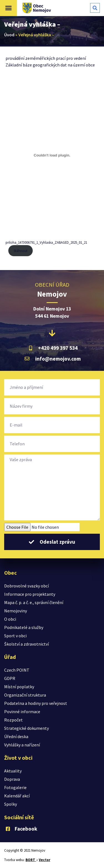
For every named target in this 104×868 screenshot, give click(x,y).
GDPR (10, 678)
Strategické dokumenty (26, 728)
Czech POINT (17, 670)
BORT (31, 860)
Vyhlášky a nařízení (22, 745)
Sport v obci (15, 636)
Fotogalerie (15, 787)
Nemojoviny (16, 611)
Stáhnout (21, 251)
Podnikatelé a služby (24, 627)
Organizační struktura (25, 695)
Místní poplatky (19, 687)
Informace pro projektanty (30, 594)
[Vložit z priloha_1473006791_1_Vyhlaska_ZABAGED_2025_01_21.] (52, 155)
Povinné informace (22, 712)
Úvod (9, 35)
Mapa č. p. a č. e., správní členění (34, 602)
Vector (45, 860)
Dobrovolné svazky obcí (26, 586)
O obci (10, 619)
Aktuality (13, 771)
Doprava (12, 779)
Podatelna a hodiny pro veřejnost (36, 703)
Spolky (11, 804)
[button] (9, 8)
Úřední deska (16, 736)
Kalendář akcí (17, 796)
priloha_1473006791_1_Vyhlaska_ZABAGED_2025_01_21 (46, 242)
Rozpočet (13, 720)
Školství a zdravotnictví (26, 644)
